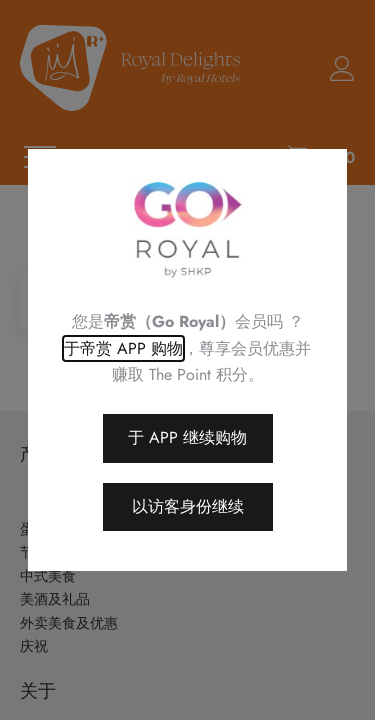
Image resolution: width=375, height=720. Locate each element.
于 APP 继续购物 (187, 437)
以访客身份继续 (188, 506)
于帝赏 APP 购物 (123, 348)
